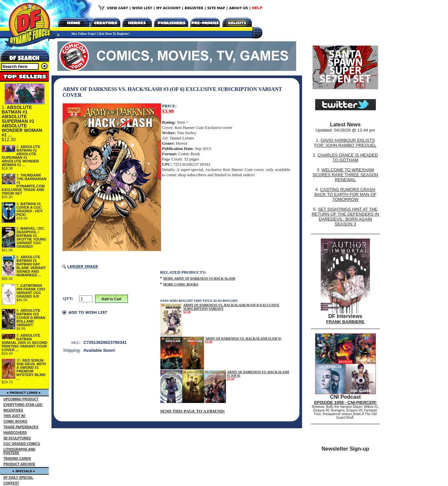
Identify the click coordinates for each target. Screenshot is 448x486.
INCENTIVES (13, 410)
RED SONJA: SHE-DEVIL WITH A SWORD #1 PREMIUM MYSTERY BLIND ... (31, 369)
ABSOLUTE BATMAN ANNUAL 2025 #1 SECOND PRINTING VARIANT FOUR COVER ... (24, 343)
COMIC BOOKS (16, 422)
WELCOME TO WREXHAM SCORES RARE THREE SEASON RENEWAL (345, 175)
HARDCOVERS (15, 433)
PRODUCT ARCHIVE (20, 464)
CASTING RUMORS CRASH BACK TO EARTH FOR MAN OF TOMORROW (345, 194)
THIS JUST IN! (15, 416)
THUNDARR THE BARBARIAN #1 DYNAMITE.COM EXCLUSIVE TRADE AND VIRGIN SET (24, 184)
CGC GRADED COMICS (22, 444)
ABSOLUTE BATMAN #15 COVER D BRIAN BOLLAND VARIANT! (31, 318)
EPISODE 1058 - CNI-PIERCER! (346, 402)
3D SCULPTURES (17, 438)
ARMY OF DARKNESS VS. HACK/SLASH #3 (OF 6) (243, 338)
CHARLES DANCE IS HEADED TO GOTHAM (348, 158)
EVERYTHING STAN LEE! (23, 405)
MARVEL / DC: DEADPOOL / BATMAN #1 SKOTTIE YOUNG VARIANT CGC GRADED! (31, 237)
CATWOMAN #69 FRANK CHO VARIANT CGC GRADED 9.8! (31, 291)
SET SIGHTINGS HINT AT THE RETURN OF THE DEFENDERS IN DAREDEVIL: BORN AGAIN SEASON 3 (345, 217)
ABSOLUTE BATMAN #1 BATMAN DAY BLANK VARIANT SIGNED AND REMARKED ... (31, 266)
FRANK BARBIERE (346, 322)
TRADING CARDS (17, 459)
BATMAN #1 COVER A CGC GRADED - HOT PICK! (30, 209)
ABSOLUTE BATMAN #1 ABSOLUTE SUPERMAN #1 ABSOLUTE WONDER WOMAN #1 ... (22, 121)
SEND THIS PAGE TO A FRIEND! (192, 411)
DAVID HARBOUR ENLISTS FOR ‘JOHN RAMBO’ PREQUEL (346, 143)
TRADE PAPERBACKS (21, 427)
